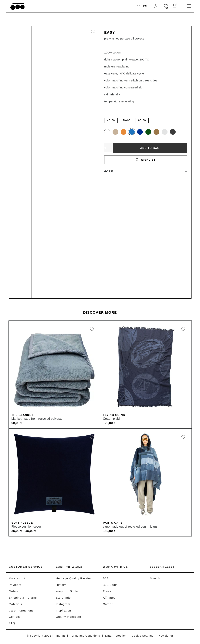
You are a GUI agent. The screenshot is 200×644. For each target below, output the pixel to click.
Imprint (58, 638)
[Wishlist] (166, 6)
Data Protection (116, 638)
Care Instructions (21, 612)
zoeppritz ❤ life (67, 592)
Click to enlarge (93, 31)
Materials (15, 605)
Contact (14, 619)
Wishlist (146, 161)
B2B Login (110, 586)
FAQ (12, 625)
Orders (14, 592)
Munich (155, 579)
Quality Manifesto (69, 619)
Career (108, 605)
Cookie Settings (144, 638)
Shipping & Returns (23, 599)
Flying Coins (115, 415)
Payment (15, 586)
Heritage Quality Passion (74, 579)
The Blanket (23, 415)
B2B (106, 579)
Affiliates (109, 599)
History (61, 586)
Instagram (63, 605)
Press (107, 592)
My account (17, 579)
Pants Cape (113, 523)
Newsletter (168, 638)
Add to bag (150, 149)
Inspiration (64, 612)
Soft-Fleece (23, 523)
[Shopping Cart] (174, 6)
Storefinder (64, 599)
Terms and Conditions (84, 638)
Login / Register (156, 6)
